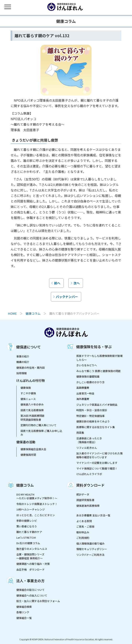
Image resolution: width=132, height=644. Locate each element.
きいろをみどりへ (87, 365)
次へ (77, 283)
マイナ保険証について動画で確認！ (97, 468)
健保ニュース (28, 399)
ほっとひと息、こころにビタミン (36, 515)
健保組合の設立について (30, 590)
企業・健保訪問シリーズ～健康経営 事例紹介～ (30, 556)
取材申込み (83, 532)
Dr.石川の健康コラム (28, 543)
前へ (57, 283)
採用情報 (22, 373)
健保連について (29, 347)
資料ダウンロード (90, 485)
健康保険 (26, 388)
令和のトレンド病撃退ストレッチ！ (37, 504)
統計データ (83, 494)
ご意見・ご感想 (85, 527)
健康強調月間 (28, 455)
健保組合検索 (24, 607)
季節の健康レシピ (27, 521)
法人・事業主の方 (30, 581)
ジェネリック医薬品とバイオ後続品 (97, 405)
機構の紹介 (23, 362)
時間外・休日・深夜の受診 (92, 410)
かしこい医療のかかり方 (90, 382)
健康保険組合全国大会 (33, 449)
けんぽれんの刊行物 (31, 380)
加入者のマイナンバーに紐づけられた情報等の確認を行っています (99, 455)
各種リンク (23, 612)
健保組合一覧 (24, 618)
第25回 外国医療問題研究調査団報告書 (32, 418)
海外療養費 (83, 399)
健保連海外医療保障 (88, 506)
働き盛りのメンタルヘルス (32, 549)
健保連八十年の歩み (32, 404)
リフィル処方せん (87, 448)
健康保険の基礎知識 (88, 376)
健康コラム (33, 313)
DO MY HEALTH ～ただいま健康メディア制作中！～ (37, 496)
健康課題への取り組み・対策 (33, 564)
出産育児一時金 (85, 393)
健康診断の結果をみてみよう (93, 421)
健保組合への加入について (32, 595)
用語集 (80, 433)
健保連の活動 (26, 442)
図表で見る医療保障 (32, 410)
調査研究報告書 (85, 500)
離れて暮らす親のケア (29, 532)
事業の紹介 (23, 356)
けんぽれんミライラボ (89, 474)
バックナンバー (67, 297)
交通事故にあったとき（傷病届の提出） (89, 440)
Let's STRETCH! (26, 538)
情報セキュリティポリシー (92, 549)
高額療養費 (83, 388)
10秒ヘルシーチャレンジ (31, 509)
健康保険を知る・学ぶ (94, 347)
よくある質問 (84, 521)
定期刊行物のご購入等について (38, 425)
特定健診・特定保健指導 (90, 416)
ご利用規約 (83, 538)
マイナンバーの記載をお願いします (97, 463)
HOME (12, 313)
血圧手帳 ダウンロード (30, 569)
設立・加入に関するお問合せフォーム (38, 601)
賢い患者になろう (27, 526)
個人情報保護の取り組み (90, 543)
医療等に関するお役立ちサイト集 (96, 427)
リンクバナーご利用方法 (90, 555)
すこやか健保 (28, 393)
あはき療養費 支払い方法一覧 (93, 515)
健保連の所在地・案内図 (30, 368)
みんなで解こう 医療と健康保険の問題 (98, 371)
